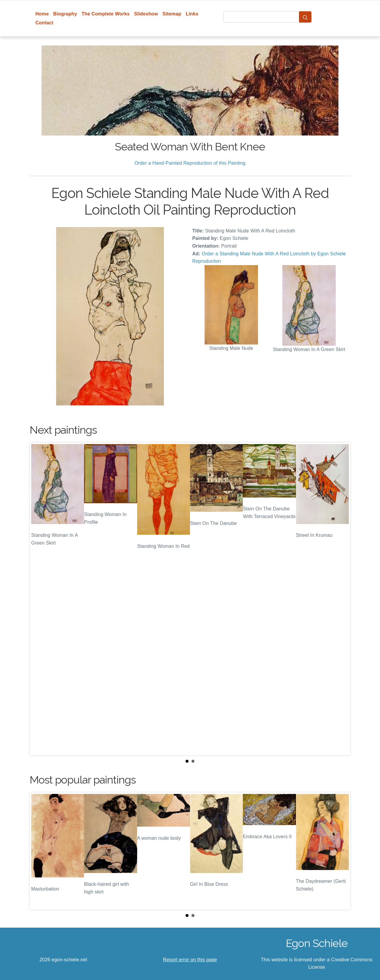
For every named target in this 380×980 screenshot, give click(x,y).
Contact (44, 23)
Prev (39, 599)
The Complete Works (106, 14)
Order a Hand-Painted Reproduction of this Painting (190, 163)
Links (192, 14)
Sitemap (172, 14)
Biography (65, 14)
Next (341, 599)
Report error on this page (190, 960)
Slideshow (146, 14)
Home (42, 14)
